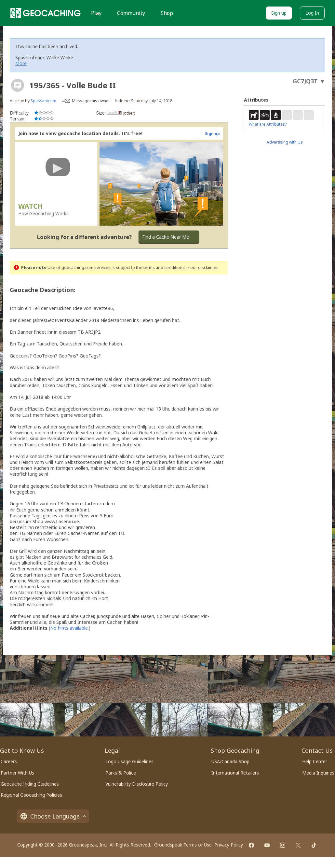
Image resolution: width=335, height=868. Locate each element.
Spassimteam (43, 101)
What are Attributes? (268, 124)
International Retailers (235, 773)
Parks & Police (121, 773)
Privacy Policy (229, 845)
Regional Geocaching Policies (31, 795)
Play (96, 13)
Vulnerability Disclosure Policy (137, 784)
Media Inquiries (318, 773)
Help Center (315, 761)
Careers (9, 761)
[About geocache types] (18, 85)
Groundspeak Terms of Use (183, 845)
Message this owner (91, 101)
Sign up (279, 13)
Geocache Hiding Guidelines (30, 784)
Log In (312, 13)
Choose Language (53, 816)
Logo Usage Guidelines (129, 761)
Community (131, 13)
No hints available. (69, 628)
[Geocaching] (46, 13)
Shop (167, 13)
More (21, 63)
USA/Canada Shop (230, 761)
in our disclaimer (201, 267)
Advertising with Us (285, 142)
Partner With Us (17, 773)
